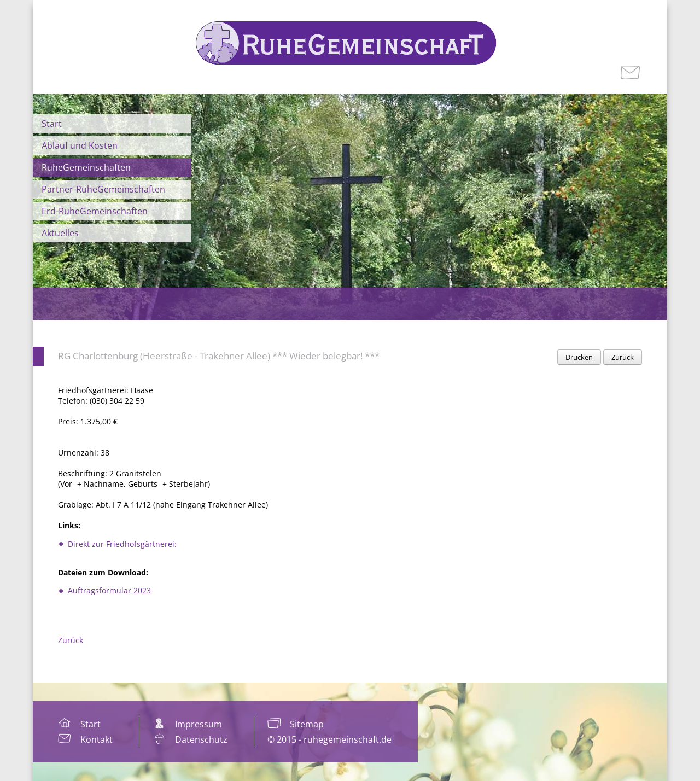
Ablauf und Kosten (80, 145)
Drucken (579, 357)
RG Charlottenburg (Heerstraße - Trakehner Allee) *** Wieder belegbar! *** (219, 356)
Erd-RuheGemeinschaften (95, 211)
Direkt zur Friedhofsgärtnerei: (122, 544)
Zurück (623, 357)
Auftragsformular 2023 (109, 590)
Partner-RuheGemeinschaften (103, 189)
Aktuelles (60, 233)
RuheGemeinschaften (86, 167)
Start (52, 124)
